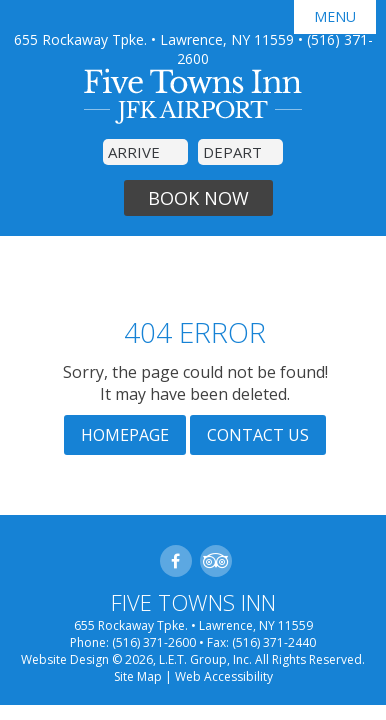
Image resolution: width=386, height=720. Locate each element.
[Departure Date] (240, 152)
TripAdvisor (216, 561)
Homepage (125, 435)
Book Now (198, 198)
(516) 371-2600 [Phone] (154, 642)
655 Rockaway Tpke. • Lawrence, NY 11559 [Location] (154, 39)
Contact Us (258, 435)
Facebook (176, 561)
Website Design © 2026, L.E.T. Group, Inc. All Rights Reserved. (193, 659)
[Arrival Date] (145, 152)
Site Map (138, 676)
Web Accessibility (224, 676)
